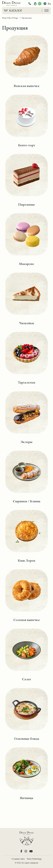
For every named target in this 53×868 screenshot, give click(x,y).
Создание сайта (18, 859)
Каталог (16, 11)
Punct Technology (34, 859)
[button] (30, 4)
